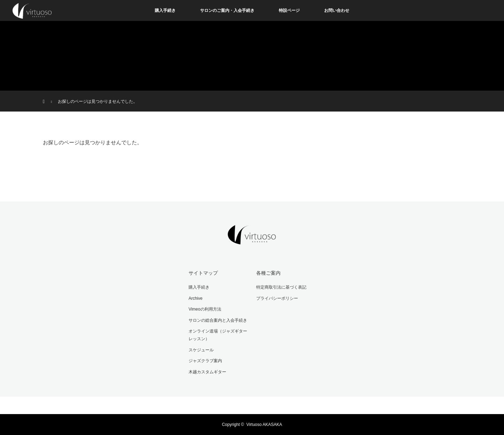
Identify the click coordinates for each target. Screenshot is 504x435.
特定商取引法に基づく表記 (281, 287)
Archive (196, 298)
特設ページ (289, 10)
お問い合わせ (337, 10)
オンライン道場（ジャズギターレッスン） (218, 335)
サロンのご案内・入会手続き (227, 10)
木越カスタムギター (207, 372)
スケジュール (201, 350)
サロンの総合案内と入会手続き (218, 320)
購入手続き (165, 10)
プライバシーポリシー (277, 298)
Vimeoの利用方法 (205, 309)
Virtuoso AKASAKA (264, 425)
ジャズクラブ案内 (205, 361)
